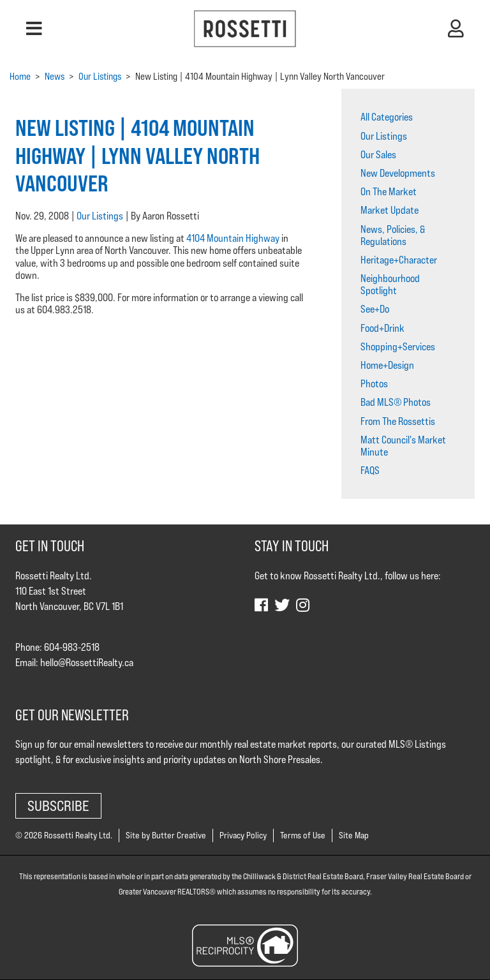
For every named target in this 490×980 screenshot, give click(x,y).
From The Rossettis (398, 421)
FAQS (370, 471)
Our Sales (378, 155)
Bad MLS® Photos (396, 402)
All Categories (387, 117)
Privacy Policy (243, 835)
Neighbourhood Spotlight (390, 285)
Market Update (390, 210)
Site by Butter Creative (166, 835)
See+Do (375, 309)
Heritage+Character (399, 260)
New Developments (398, 173)
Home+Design (387, 365)
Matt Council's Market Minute (403, 446)
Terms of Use (303, 835)
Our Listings (100, 216)
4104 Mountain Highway (233, 238)
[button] (34, 29)
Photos (374, 384)
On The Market (389, 192)
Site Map (354, 835)
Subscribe (58, 806)
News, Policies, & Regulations (393, 235)
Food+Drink (382, 328)
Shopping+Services (398, 347)
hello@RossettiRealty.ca (87, 663)
